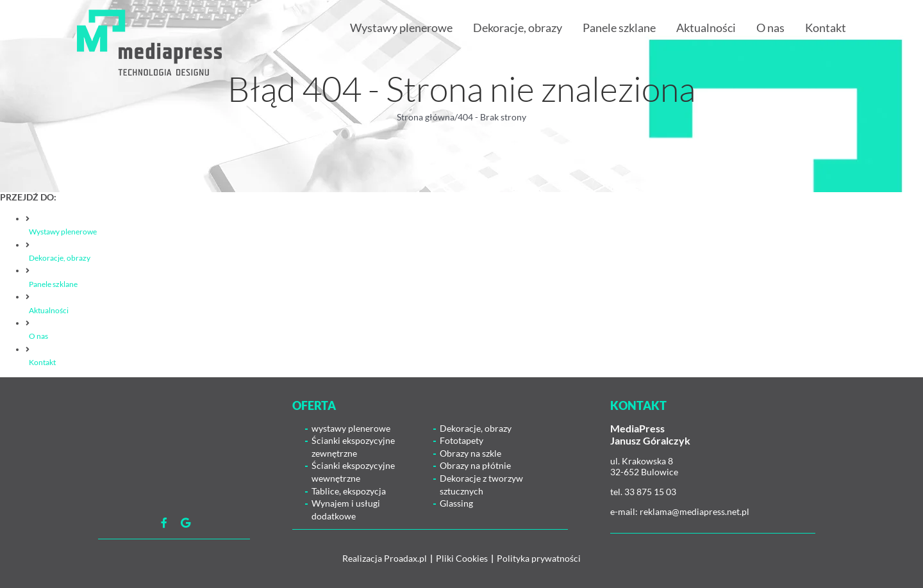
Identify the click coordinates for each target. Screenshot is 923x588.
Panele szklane (53, 284)
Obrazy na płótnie (475, 465)
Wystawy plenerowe (63, 232)
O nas (38, 336)
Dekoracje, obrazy (60, 258)
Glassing (456, 503)
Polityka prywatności (539, 558)
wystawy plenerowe (351, 428)
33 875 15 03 (650, 492)
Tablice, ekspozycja (349, 491)
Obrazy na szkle (470, 453)
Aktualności (49, 310)
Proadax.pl (405, 558)
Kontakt (42, 362)
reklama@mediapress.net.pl (694, 511)
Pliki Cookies (462, 558)
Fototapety (462, 440)
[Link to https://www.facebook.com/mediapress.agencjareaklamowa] (164, 523)
